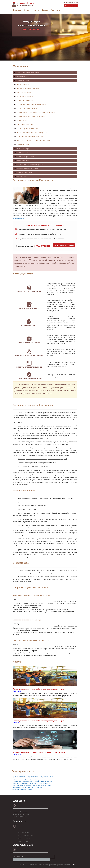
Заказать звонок (71, 6)
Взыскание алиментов (24, 92)
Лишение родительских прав (26, 129)
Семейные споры (22, 80)
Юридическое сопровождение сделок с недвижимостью (32, 777)
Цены (45, 10)
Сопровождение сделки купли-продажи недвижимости (32, 779)
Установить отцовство (24, 96)
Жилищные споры (22, 76)
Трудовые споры (22, 149)
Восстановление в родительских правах (30, 133)
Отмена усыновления (23, 125)
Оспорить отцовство (23, 101)
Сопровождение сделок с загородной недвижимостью (32, 781)
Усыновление (21, 120)
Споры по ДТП (21, 153)
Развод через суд (22, 84)
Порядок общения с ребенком (27, 108)
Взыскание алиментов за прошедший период (32, 141)
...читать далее (19, 218)
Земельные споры (22, 161)
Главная (17, 10)
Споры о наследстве (23, 173)
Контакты (56, 10)
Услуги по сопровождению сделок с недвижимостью (31, 783)
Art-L (73, 865)
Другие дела (20, 177)
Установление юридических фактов (29, 165)
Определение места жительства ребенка (31, 105)
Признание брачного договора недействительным (34, 112)
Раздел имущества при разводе (27, 88)
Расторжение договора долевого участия (27, 787)
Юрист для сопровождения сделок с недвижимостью (31, 785)
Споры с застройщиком (24, 157)
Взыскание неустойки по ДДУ (22, 789)
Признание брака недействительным (29, 116)
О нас (27, 10)
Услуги (36, 10)
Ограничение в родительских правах (29, 137)
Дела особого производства (26, 169)
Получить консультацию (64, 245)
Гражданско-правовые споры (26, 72)
